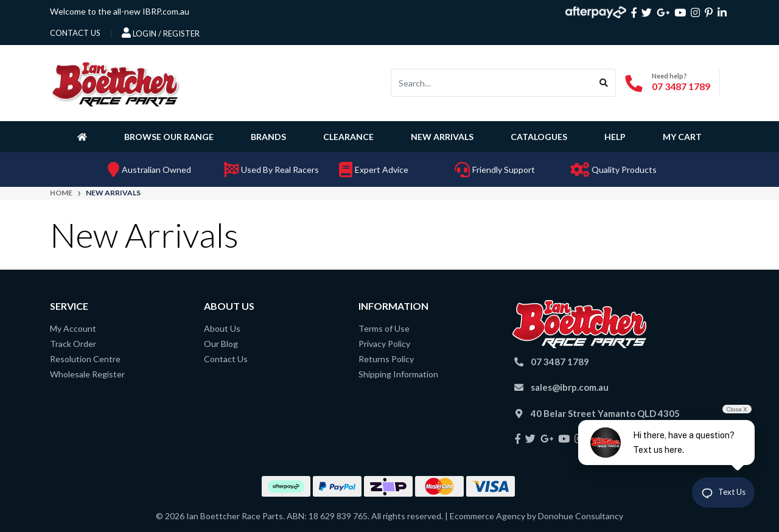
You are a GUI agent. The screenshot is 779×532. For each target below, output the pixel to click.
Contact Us (226, 359)
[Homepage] (85, 136)
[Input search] (492, 83)
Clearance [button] (348, 137)
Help (615, 137)
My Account (73, 328)
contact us (75, 33)
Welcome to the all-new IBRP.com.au (120, 11)
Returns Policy (386, 359)
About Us (222, 328)
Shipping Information (398, 374)
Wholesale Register (87, 374)
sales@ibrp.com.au (570, 387)
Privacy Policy (384, 344)
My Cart (682, 137)
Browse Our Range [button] (169, 137)
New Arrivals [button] (442, 137)
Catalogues (539, 137)
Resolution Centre (85, 359)
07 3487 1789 (681, 86)
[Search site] (604, 83)
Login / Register (161, 33)
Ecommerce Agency (487, 516)
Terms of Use (384, 328)
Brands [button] (268, 137)
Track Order (73, 344)
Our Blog (221, 344)
